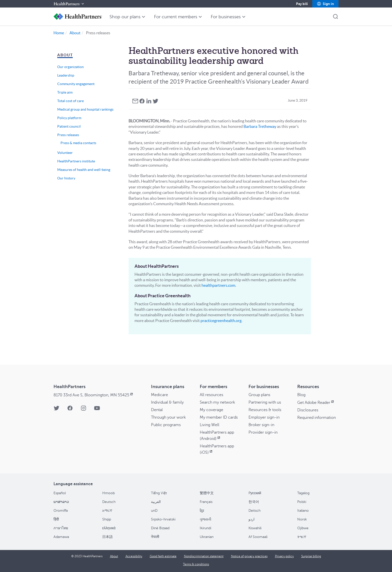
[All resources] (211, 395)
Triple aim (65, 92)
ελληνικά (109, 528)
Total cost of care (70, 101)
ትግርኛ (302, 537)
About (75, 33)
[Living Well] (209, 425)
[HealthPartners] (69, 4)
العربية (156, 502)
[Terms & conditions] (196, 564)
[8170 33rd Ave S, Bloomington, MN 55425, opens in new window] (94, 395)
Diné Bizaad (160, 528)
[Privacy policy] (284, 556)
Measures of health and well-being (84, 170)
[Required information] (316, 418)
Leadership (66, 75)
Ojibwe (303, 528)
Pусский (255, 493)
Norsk (302, 519)
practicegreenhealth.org (221, 321)
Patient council (69, 126)
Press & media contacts (78, 143)
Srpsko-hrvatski (163, 519)
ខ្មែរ (202, 511)
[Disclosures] (308, 410)
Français (206, 502)
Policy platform (69, 118)
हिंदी (56, 519)
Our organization (70, 67)
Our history (66, 178)
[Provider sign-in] (263, 432)
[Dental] (157, 410)
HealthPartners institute (76, 161)
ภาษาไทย (61, 528)
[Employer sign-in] (264, 417)
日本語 (107, 537)
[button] (325, 4)
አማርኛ (107, 511)
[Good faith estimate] (163, 556)
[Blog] (301, 395)
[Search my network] (217, 402)
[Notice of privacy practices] (249, 556)
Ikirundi (205, 528)
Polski (302, 502)
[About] (114, 556)
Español (60, 493)
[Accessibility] (134, 556)
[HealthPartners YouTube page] (97, 410)
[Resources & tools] (265, 410)
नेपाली (155, 537)
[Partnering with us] (265, 402)
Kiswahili (255, 528)
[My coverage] (211, 410)
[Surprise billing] (311, 556)
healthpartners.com (218, 285)
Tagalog (303, 493)
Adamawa (61, 537)
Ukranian (207, 537)
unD (154, 511)
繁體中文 (207, 493)
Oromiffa (61, 511)
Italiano (303, 511)
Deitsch (254, 511)
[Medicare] (159, 395)
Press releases (68, 135)
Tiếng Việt (159, 493)
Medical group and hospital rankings (85, 109)
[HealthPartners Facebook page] (70, 410)
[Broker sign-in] (261, 425)
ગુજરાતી (205, 519)
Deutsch (109, 502)
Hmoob (108, 493)
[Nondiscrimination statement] (204, 556)
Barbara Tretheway (260, 126)
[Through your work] (168, 417)
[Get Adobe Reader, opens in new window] (316, 403)
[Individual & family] (167, 402)
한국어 (254, 502)
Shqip (107, 519)
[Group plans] (259, 395)
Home (59, 33)
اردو (251, 519)
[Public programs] (166, 425)
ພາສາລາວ (61, 502)
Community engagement (76, 84)
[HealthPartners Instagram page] (83, 410)
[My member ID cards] (219, 417)
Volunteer (65, 153)
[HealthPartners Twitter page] (56, 410)
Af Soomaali (258, 537)
